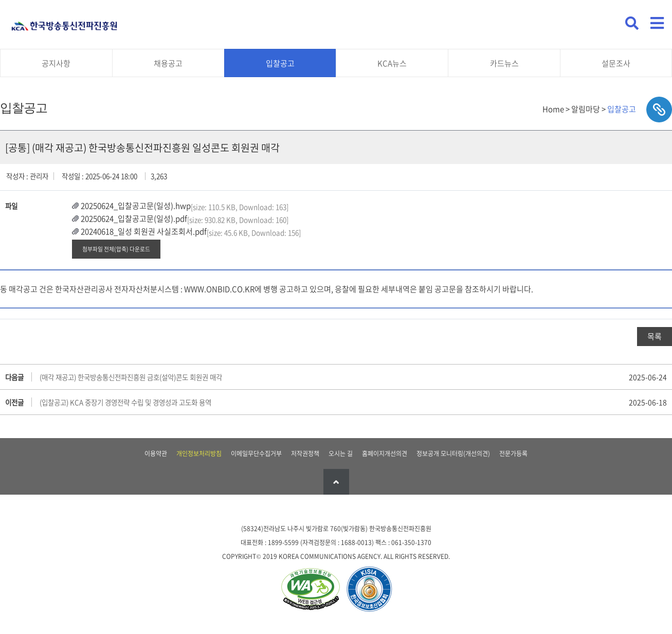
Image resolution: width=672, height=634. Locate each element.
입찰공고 (280, 63)
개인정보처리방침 (199, 454)
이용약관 (156, 454)
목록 (655, 336)
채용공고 (168, 63)
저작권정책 (305, 454)
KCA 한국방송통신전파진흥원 (64, 22)
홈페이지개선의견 (385, 454)
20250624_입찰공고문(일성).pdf (134, 219)
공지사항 (56, 63)
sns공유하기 (659, 110)
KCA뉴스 (392, 63)
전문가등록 (513, 454)
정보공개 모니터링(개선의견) (453, 454)
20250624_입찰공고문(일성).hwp (136, 206)
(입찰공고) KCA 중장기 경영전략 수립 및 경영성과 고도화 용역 (125, 402)
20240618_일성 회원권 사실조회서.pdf (144, 231)
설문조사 (616, 63)
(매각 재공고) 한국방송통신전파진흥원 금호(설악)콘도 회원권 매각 (131, 377)
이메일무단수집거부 (256, 454)
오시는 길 (341, 454)
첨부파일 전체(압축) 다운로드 (116, 249)
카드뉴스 (504, 63)
